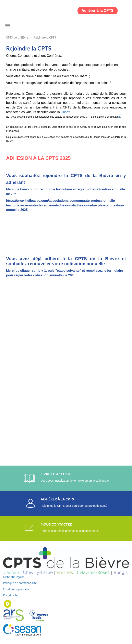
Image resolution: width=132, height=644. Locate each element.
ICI (121, 117)
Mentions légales (14, 577)
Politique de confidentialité (20, 583)
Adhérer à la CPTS (98, 11)
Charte (66, 112)
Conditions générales (16, 589)
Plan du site (10, 595)
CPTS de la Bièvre (17, 37)
